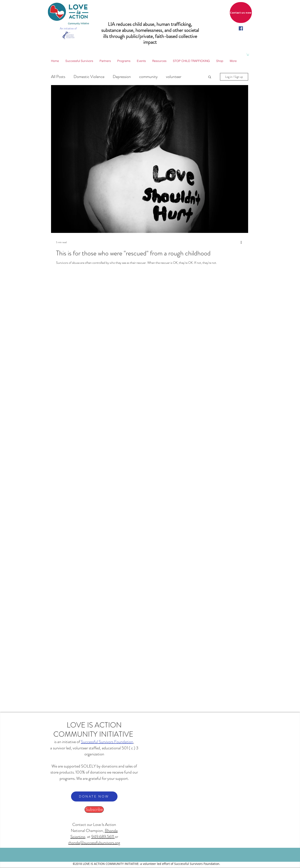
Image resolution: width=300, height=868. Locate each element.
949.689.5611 (103, 837)
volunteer (174, 77)
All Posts (58, 77)
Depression (122, 77)
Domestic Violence (89, 77)
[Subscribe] (94, 810)
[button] (248, 54)
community (148, 77)
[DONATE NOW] (94, 796)
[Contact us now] (241, 13)
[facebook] (241, 28)
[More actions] (242, 242)
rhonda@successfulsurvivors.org (94, 843)
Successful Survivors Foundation (107, 742)
